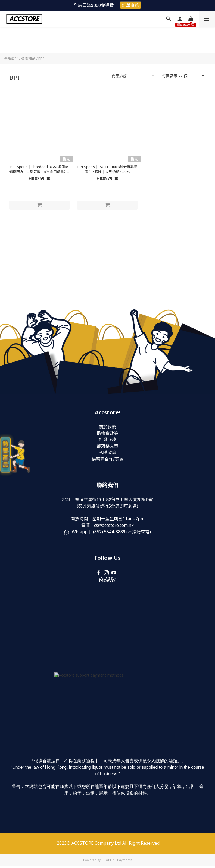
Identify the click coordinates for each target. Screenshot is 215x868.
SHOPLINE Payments (117, 862)
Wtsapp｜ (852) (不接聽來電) (107, 533)
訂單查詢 (130, 5)
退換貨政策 (107, 434)
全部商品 (11, 59)
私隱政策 (107, 453)
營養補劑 (28, 59)
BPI (41, 59)
